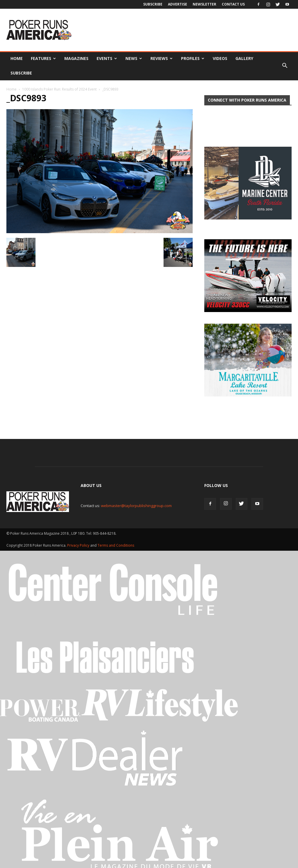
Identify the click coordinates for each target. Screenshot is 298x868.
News (134, 58)
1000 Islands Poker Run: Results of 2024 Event (59, 89)
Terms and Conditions (116, 529)
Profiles (193, 58)
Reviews (162, 58)
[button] (285, 66)
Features (43, 58)
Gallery (244, 58)
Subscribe (153, 4)
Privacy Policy (79, 529)
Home (17, 58)
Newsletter (204, 4)
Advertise (178, 4)
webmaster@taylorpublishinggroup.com (136, 489)
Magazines (76, 58)
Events (107, 58)
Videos (220, 58)
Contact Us (233, 4)
